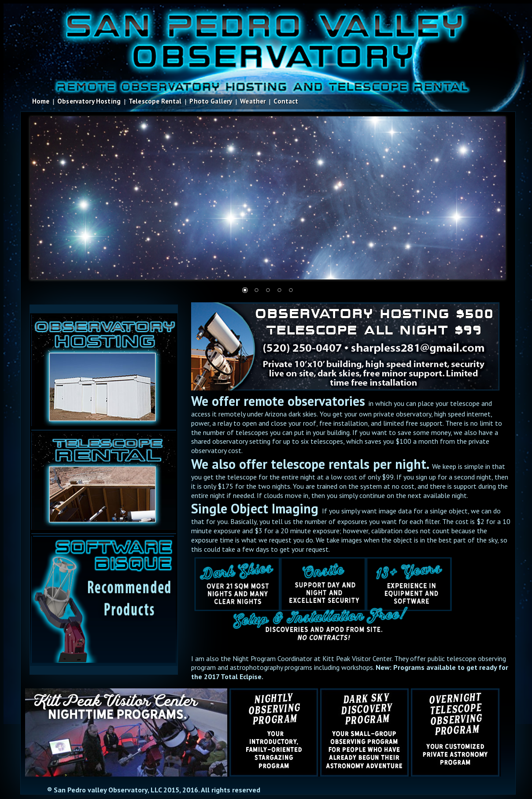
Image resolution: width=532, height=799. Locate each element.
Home (41, 101)
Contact (286, 101)
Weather (253, 101)
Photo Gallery (211, 101)
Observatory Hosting (89, 101)
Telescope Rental (155, 101)
